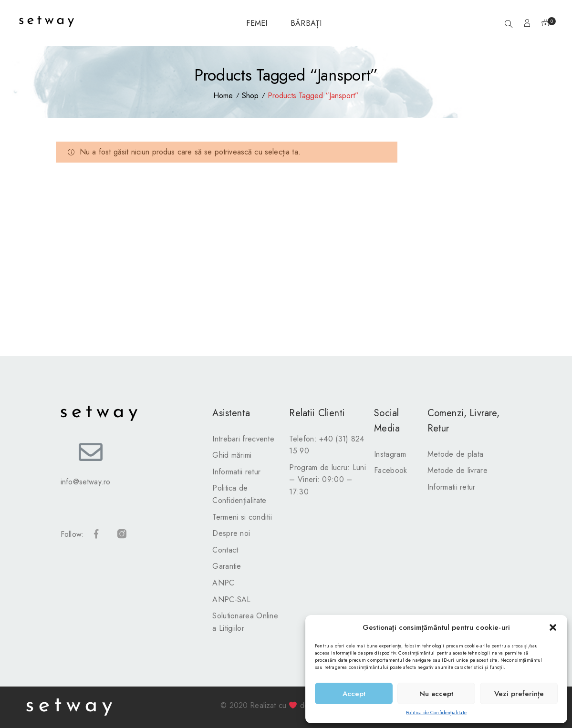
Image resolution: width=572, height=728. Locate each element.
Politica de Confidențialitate (436, 713)
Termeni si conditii (242, 517)
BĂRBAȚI (306, 23)
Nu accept (436, 694)
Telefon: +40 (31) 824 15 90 (327, 445)
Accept (354, 694)
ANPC (223, 583)
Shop (250, 96)
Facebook (390, 470)
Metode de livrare (458, 470)
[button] (553, 627)
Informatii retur (236, 472)
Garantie (227, 566)
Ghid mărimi (232, 455)
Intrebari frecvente (243, 439)
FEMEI (257, 23)
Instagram (390, 454)
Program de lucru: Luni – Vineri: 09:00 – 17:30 (328, 480)
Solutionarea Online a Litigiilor (245, 622)
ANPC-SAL (231, 600)
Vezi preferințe (519, 694)
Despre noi (231, 533)
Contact (225, 550)
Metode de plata (456, 454)
